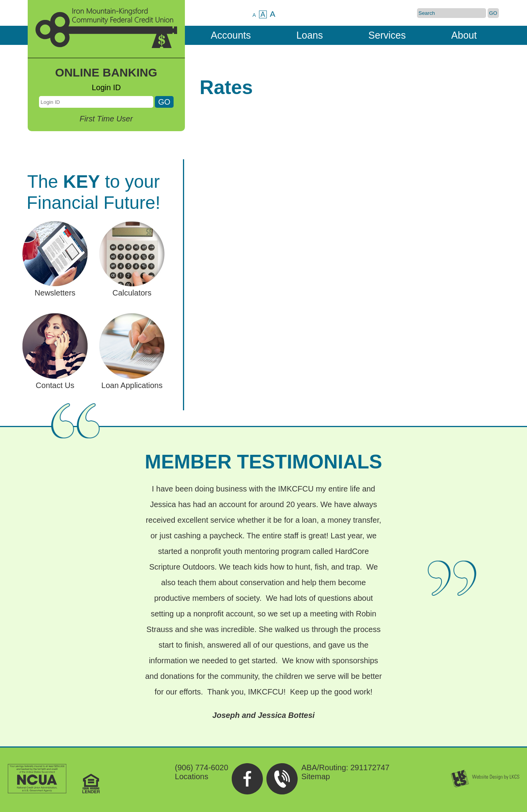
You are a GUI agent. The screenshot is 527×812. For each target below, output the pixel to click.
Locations (192, 776)
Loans (310, 35)
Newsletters (55, 288)
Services (387, 35)
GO (493, 13)
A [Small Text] (254, 15)
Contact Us (55, 381)
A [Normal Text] (263, 14)
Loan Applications (132, 381)
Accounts (231, 35)
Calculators (132, 288)
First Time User (106, 119)
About (464, 35)
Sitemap (316, 776)
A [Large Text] (273, 14)
